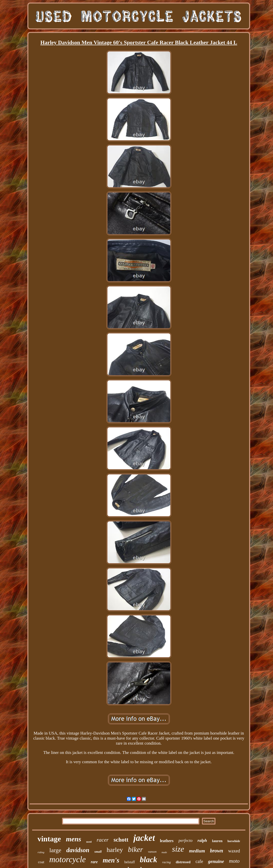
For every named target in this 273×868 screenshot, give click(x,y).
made (164, 852)
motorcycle (67, 859)
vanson (152, 852)
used (89, 842)
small (98, 852)
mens (74, 839)
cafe (199, 861)
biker (136, 849)
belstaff (130, 862)
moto (234, 861)
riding (41, 852)
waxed (234, 851)
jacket (144, 838)
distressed (183, 862)
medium (197, 851)
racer (103, 840)
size (178, 849)
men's (111, 860)
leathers (167, 841)
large (55, 850)
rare (94, 862)
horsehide (234, 841)
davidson (78, 850)
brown (216, 851)
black (149, 860)
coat (41, 862)
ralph (202, 840)
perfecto (186, 840)
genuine (216, 861)
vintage (49, 839)
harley (115, 850)
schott (121, 840)
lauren (217, 841)
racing (167, 862)
